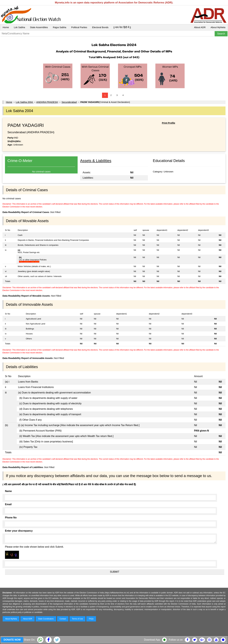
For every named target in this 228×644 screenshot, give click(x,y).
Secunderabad (69, 102)
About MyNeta (218, 27)
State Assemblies (39, 27)
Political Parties (79, 27)
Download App (152, 640)
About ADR (200, 27)
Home (6, 27)
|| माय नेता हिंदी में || (122, 27)
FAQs (91, 619)
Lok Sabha (19, 27)
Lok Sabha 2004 (24, 102)
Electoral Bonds (100, 27)
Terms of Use (78, 619)
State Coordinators (46, 619)
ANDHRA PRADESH (47, 102)
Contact (63, 619)
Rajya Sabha (60, 27)
